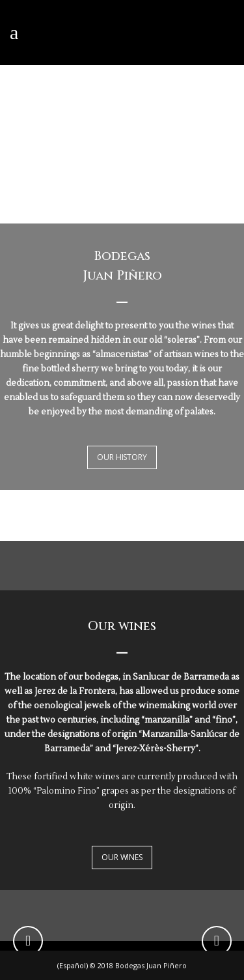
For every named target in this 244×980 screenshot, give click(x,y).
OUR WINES (122, 857)
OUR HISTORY (122, 457)
